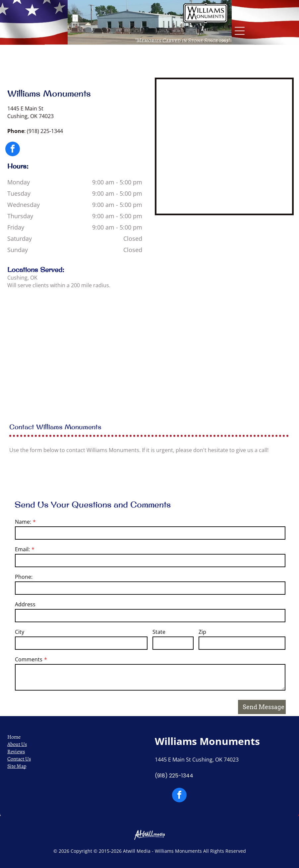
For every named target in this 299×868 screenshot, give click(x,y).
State (159, 632)
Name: (23, 522)
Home (14, 737)
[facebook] (13, 150)
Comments (29, 659)
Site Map (17, 766)
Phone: (24, 577)
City (20, 632)
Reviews (16, 752)
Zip (202, 632)
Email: (22, 549)
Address (25, 604)
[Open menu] (240, 31)
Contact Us (19, 759)
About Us (17, 744)
